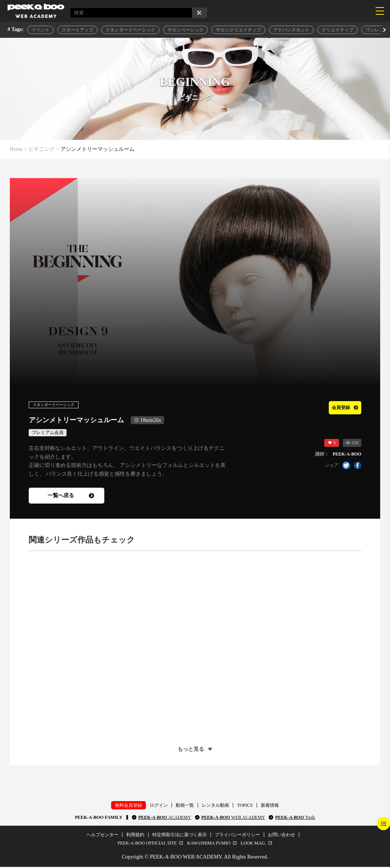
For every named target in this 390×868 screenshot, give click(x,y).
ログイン (159, 806)
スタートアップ (77, 30)
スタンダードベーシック (130, 30)
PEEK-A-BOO (165, 818)
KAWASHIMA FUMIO (209, 844)
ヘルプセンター (102, 835)
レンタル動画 (215, 806)
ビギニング (42, 149)
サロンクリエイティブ (238, 30)
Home (16, 149)
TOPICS (245, 806)
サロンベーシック (186, 30)
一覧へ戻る (71, 496)
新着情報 (270, 806)
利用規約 (135, 835)
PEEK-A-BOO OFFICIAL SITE (147, 844)
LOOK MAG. (253, 844)
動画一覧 (185, 806)
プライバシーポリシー (237, 835)
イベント (40, 30)
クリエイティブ (337, 30)
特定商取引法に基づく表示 (180, 835)
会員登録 (340, 407)
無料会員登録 (128, 806)
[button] (384, 30)
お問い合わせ (282, 835)
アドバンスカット (291, 30)
